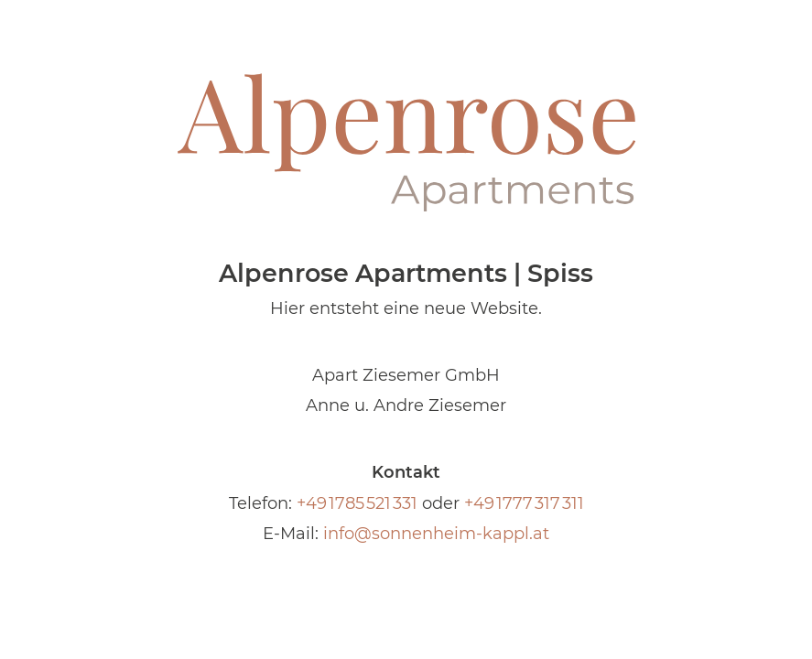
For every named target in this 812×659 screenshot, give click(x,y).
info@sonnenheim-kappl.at (436, 534)
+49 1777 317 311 (524, 503)
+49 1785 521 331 (357, 503)
